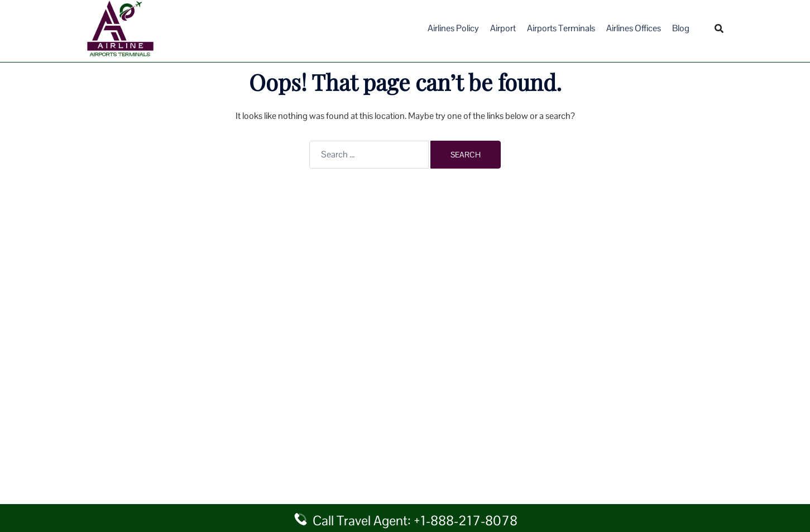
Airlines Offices (634, 28)
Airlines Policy (453, 28)
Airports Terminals (561, 28)
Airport (503, 28)
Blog (681, 28)
